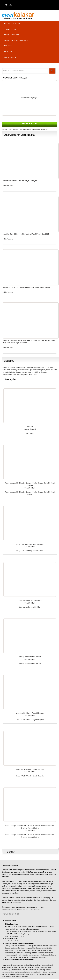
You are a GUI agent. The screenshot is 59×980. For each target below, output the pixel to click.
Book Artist (30, 123)
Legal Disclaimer (36, 909)
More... (35, 375)
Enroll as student (12, 35)
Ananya (30, 427)
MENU (8, 5)
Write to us (9, 57)
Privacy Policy (23, 909)
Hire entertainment (13, 24)
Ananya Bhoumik (30, 429)
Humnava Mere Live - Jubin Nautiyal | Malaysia (20, 181)
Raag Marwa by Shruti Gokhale (30, 600)
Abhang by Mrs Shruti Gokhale (30, 657)
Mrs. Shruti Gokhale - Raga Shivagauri (30, 713)
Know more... (18, 902)
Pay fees (8, 46)
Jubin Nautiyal (20, 78)
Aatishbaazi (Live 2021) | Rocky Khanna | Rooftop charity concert (27, 287)
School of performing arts (16, 40)
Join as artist (10, 29)
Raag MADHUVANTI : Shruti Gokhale (30, 769)
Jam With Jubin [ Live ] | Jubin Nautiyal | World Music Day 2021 (26, 234)
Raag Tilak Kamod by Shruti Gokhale (30, 544)
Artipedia (8, 51)
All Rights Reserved (9, 909)
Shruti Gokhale (30, 488)
